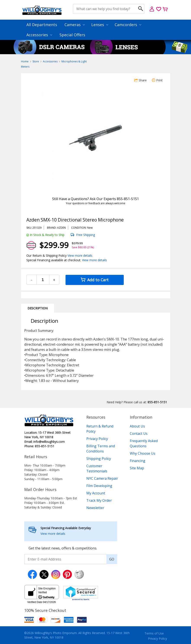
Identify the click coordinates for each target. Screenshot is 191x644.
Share (140, 80)
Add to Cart (95, 280)
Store (36, 61)
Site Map (137, 468)
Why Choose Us (143, 453)
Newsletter (95, 508)
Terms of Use (154, 633)
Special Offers (72, 35)
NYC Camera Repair (102, 478)
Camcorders (128, 25)
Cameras (75, 25)
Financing (138, 461)
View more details (80, 256)
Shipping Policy (99, 459)
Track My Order (99, 500)
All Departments (42, 25)
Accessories (39, 35)
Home (25, 61)
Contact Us (139, 434)
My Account (96, 493)
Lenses (100, 25)
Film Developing (99, 486)
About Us (137, 426)
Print (157, 80)
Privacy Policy (97, 439)
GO (112, 559)
